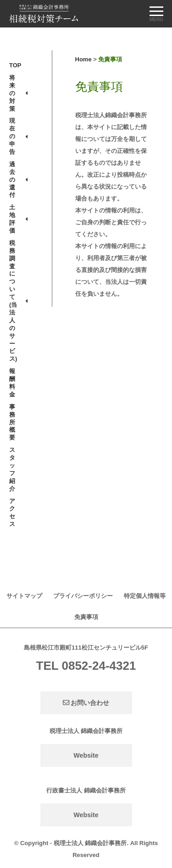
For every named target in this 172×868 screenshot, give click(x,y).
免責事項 (86, 617)
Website (86, 755)
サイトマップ (24, 596)
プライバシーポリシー (83, 596)
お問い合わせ (86, 703)
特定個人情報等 (145, 596)
